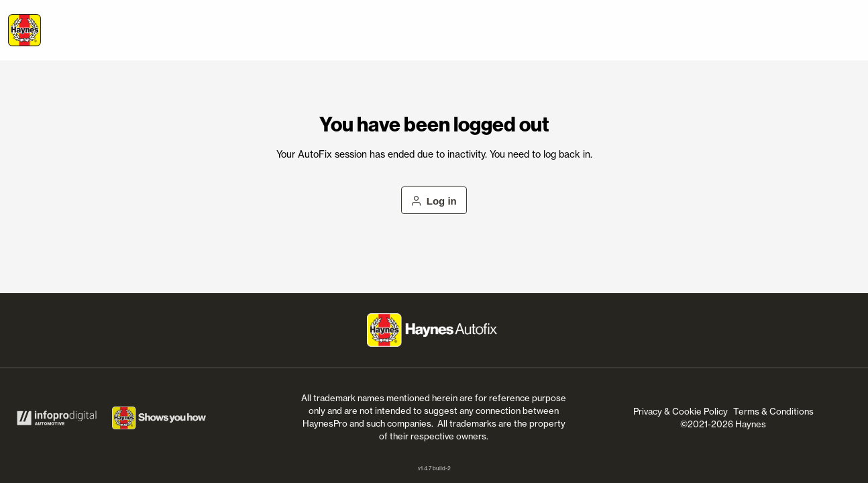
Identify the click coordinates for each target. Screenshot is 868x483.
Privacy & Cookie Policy (681, 411)
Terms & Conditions (773, 411)
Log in (434, 201)
